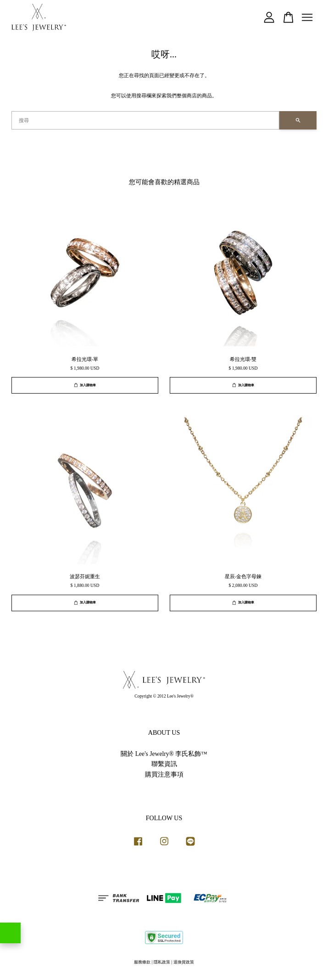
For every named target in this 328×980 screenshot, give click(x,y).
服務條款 (142, 962)
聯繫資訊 (164, 764)
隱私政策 (162, 962)
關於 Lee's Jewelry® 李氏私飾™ (164, 754)
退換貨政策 (184, 962)
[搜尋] (145, 120)
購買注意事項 (164, 774)
